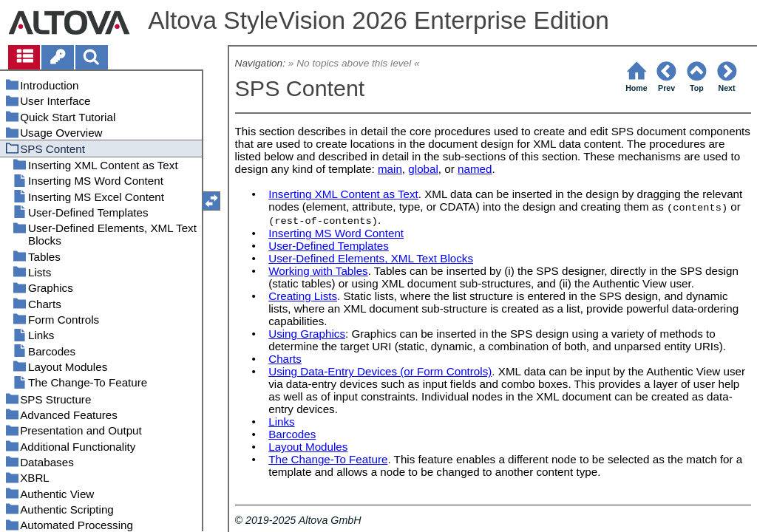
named (475, 169)
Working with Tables (318, 271)
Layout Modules (308, 447)
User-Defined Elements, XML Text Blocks (371, 258)
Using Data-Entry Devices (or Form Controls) (380, 371)
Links (281, 422)
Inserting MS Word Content (336, 233)
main (390, 169)
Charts (285, 359)
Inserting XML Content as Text (343, 194)
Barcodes (292, 434)
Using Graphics (307, 334)
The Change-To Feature (328, 459)
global (423, 169)
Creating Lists (303, 296)
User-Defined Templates (329, 246)
